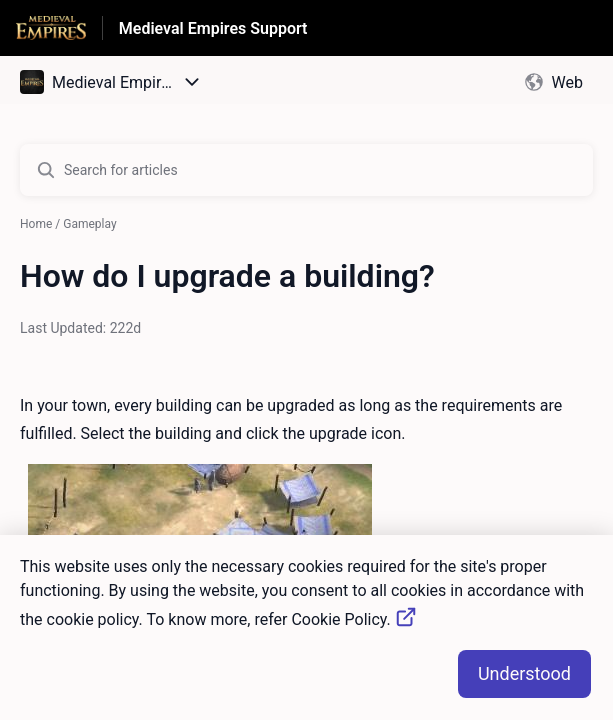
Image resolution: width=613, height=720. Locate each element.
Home (36, 224)
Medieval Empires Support (213, 28)
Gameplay (89, 224)
